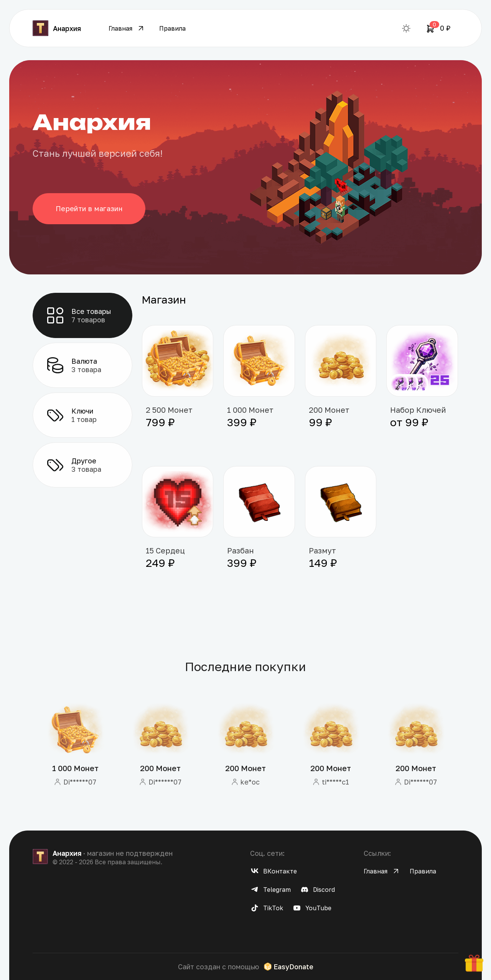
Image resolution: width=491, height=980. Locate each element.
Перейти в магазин (89, 208)
